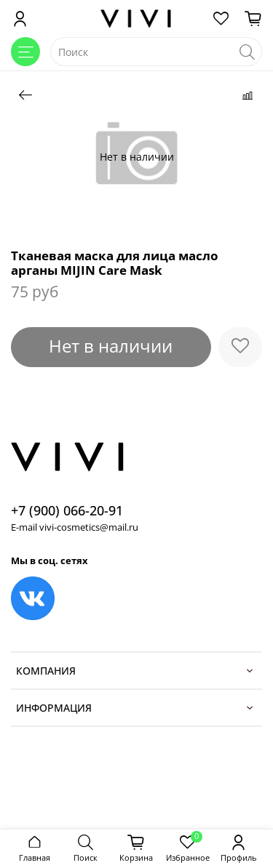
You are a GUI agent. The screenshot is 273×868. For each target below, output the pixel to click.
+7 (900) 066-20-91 (67, 510)
